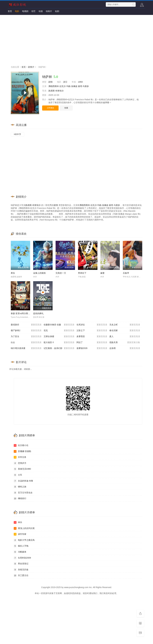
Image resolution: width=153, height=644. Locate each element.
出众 (26, 343)
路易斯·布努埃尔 (56, 91)
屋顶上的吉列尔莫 (24, 528)
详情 (108, 102)
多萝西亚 (92, 337)
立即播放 (50, 108)
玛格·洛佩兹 (72, 86)
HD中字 (17, 134)
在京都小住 (21, 445)
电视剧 (25, 11)
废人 (125, 337)
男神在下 (82, 273)
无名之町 (125, 325)
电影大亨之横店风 (24, 540)
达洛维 (125, 348)
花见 (59, 331)
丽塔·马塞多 (84, 86)
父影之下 (92, 331)
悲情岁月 (20, 463)
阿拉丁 (92, 343)
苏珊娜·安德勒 (22, 451)
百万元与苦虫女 (23, 493)
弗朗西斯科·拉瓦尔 (57, 86)
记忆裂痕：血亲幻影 (59, 348)
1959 (80, 82)
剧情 (51, 82)
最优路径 (26, 325)
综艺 (33, 11)
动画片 (49, 11)
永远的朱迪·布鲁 (23, 481)
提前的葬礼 (38, 313)
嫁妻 (102, 273)
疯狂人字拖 (21, 546)
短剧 (57, 11)
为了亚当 (26, 337)
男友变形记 (21, 564)
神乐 (18, 522)
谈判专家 (20, 534)
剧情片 (31, 67)
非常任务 (20, 457)
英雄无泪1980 (22, 469)
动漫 (41, 11)
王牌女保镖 (59, 337)
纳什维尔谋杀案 (26, 348)
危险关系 (125, 343)
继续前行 (20, 499)
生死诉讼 (92, 325)
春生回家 (125, 331)
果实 (13, 273)
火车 (18, 475)
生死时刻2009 (22, 558)
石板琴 (126, 273)
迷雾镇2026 (92, 348)
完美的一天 (61, 273)
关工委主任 (21, 576)
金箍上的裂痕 (39, 273)
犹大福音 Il (59, 343)
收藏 (66, 108)
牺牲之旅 (20, 487)
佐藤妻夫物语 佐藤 (59, 325)
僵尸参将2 (26, 331)
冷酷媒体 (20, 552)
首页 (10, 11)
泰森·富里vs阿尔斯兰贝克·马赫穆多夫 (28, 313)
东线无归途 (21, 570)
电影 (17, 11)
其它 (65, 82)
